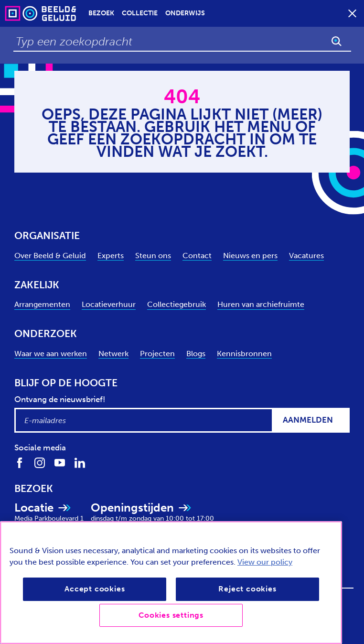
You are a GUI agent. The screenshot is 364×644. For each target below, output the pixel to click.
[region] (171, 583)
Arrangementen (42, 304)
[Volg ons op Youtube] (60, 463)
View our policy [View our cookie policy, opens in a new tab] (265, 562)
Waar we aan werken (51, 354)
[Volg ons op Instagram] (40, 463)
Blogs (196, 354)
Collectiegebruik (177, 304)
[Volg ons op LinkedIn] (80, 463)
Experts (111, 256)
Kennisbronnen (244, 354)
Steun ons (153, 256)
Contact (197, 256)
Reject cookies (247, 589)
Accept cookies (95, 589)
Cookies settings (171, 615)
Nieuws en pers (250, 256)
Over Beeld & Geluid (50, 256)
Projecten (157, 354)
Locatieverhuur (109, 304)
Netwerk (113, 354)
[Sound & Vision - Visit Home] (22, 13)
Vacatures (306, 256)
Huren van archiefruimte (261, 304)
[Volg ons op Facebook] (20, 463)
